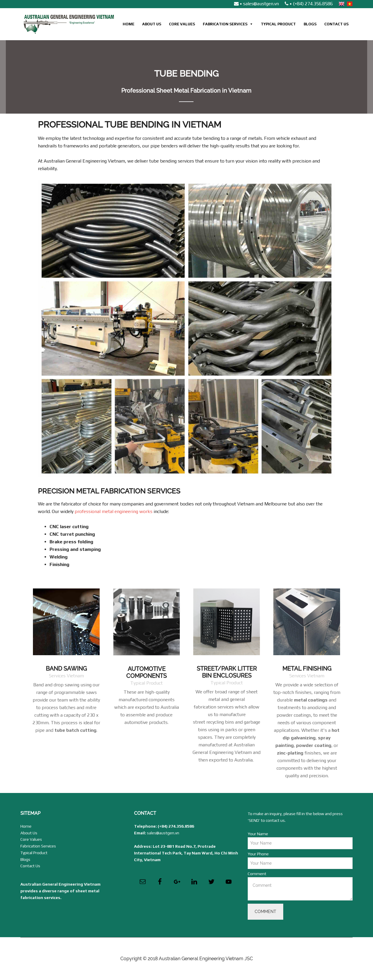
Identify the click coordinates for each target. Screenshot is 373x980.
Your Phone (258, 854)
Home (129, 24)
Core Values (182, 24)
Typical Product (278, 24)
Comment (257, 874)
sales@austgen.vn (163, 833)
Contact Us (336, 24)
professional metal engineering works (114, 511)
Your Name (258, 834)
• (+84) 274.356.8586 (309, 4)
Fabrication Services (225, 24)
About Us (152, 24)
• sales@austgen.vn (256, 4)
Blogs (310, 24)
